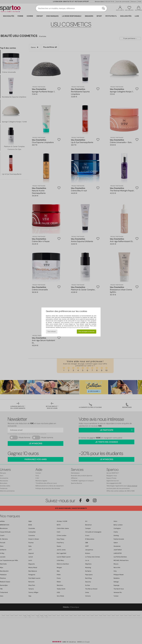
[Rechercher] (103, 8)
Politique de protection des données (78, 327)
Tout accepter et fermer (86, 331)
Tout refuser (52, 331)
